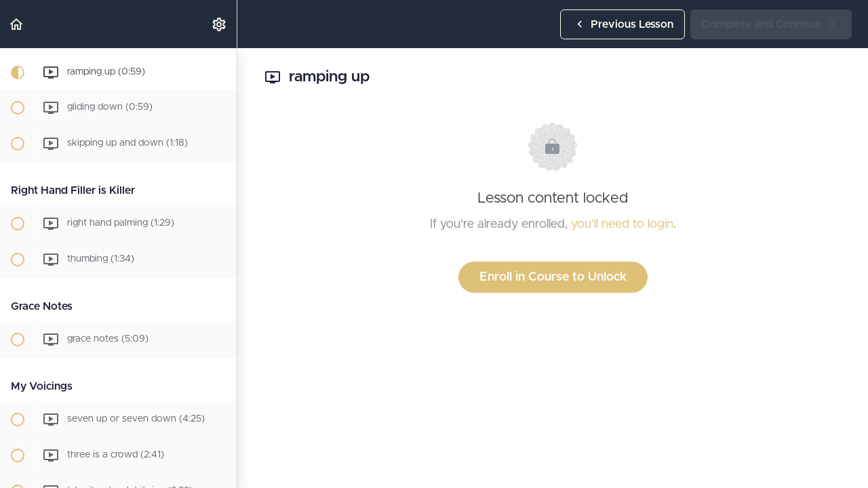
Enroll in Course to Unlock (553, 277)
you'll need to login (622, 224)
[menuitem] (220, 24)
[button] (17, 24)
